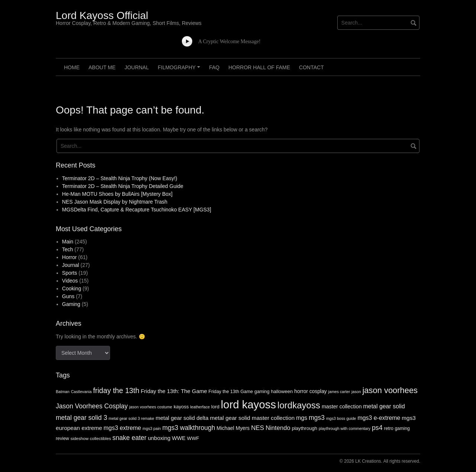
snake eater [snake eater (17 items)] (129, 438)
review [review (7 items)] (62, 438)
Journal (137, 67)
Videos (70, 281)
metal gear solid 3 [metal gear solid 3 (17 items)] (81, 418)
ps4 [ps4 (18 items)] (377, 428)
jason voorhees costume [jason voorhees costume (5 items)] (151, 407)
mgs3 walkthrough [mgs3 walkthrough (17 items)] (189, 428)
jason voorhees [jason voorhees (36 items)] (390, 390)
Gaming (71, 304)
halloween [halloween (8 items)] (282, 391)
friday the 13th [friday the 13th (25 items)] (116, 390)
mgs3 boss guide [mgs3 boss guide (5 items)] (341, 418)
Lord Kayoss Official (102, 15)
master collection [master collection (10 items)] (342, 406)
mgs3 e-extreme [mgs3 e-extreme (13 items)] (379, 418)
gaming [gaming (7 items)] (262, 392)
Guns (68, 296)
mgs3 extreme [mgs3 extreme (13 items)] (123, 428)
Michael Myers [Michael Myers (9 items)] (233, 428)
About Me (102, 67)
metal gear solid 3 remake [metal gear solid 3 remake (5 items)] (131, 418)
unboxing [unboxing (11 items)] (159, 438)
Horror (70, 257)
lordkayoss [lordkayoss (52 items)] (299, 405)
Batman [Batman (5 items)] (63, 392)
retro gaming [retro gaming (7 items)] (397, 428)
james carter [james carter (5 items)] (339, 392)
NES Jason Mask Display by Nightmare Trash (115, 202)
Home (72, 67)
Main (68, 242)
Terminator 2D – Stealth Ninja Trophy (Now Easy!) (120, 178)
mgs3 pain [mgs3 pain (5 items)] (152, 428)
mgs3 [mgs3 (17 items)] (317, 418)
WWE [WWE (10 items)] (179, 438)
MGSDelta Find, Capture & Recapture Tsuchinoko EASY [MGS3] (137, 210)
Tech (68, 249)
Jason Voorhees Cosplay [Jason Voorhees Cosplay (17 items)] (92, 406)
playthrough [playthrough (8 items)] (305, 428)
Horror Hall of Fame (259, 67)
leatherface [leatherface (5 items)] (200, 407)
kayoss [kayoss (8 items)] (181, 407)
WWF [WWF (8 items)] (193, 438)
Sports (70, 273)
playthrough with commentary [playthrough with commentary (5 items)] (345, 428)
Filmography (180, 70)
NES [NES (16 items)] (258, 428)
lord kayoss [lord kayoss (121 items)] (248, 404)
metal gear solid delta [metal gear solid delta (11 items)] (182, 418)
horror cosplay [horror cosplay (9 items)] (310, 391)
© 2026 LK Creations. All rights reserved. (380, 461)
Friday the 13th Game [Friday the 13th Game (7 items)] (231, 392)
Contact (311, 67)
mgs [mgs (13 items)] (302, 418)
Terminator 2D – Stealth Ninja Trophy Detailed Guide (123, 186)
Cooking (72, 288)
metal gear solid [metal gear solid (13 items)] (384, 406)
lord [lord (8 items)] (215, 407)
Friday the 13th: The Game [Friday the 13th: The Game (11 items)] (174, 391)
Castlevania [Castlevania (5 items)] (81, 392)
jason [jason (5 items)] (356, 392)
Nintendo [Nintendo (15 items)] (278, 428)
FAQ (214, 67)
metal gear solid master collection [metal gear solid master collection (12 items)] (252, 418)
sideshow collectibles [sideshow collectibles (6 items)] (91, 438)
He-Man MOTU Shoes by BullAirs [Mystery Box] (117, 194)
